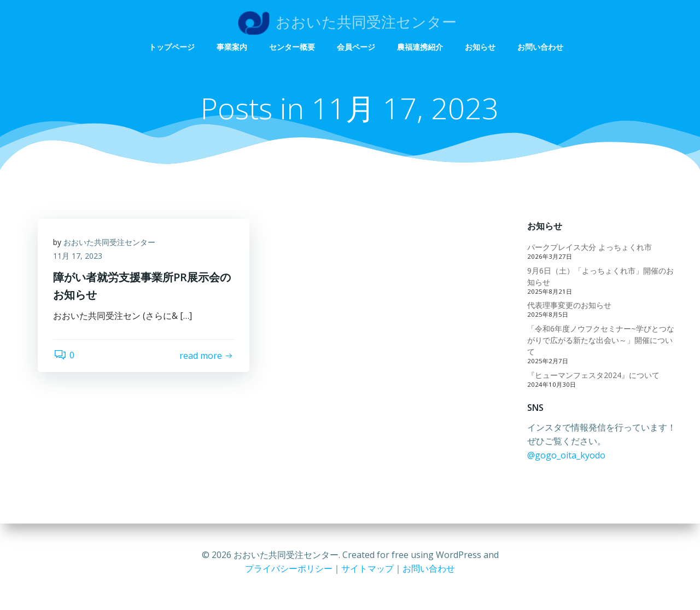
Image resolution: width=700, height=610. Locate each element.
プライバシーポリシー (289, 568)
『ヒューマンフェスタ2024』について (593, 375)
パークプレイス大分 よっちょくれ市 (589, 248)
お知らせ (593, 23)
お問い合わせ (653, 23)
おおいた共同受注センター (110, 243)
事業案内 (345, 23)
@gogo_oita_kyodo (566, 456)
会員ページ (469, 23)
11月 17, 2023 (79, 257)
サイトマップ (367, 568)
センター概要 (405, 23)
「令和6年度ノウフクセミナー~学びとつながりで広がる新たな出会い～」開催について (600, 341)
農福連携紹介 (533, 23)
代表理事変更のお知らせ (569, 306)
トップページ (284, 23)
